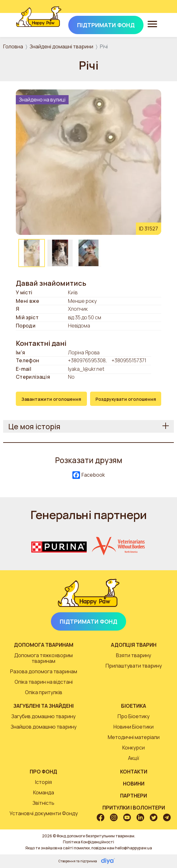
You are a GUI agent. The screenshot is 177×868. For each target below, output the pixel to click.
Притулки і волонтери (134, 808)
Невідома (79, 326)
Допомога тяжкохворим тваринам (43, 658)
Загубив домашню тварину (43, 716)
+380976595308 (87, 360)
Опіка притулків (44, 692)
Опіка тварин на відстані (44, 682)
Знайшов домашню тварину (44, 727)
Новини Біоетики (134, 727)
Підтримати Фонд (88, 621)
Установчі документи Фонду (44, 813)
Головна (13, 46)
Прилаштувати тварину (134, 666)
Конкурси (134, 748)
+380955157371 (129, 360)
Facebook (89, 475)
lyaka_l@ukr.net (86, 369)
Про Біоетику (134, 716)
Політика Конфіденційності (88, 842)
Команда (44, 792)
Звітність (43, 803)
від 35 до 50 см (85, 318)
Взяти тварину (134, 655)
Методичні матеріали (134, 737)
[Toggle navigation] (152, 24)
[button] (88, 162)
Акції (134, 758)
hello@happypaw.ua (134, 848)
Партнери (134, 796)
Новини (134, 784)
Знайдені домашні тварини (61, 46)
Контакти (134, 772)
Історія (43, 782)
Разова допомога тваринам (44, 671)
